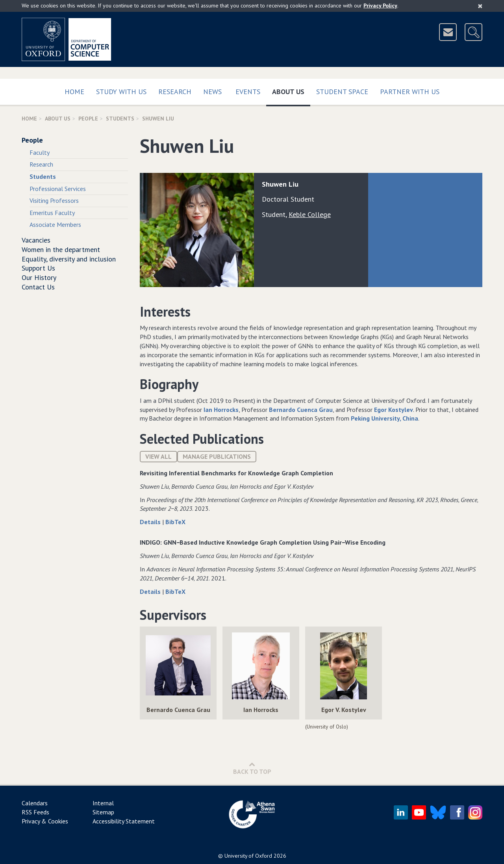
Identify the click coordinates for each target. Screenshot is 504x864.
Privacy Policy (380, 6)
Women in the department (61, 249)
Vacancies (36, 240)
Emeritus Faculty (52, 213)
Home (74, 92)
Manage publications (217, 456)
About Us (291, 90)
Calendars (35, 803)
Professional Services (58, 189)
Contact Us (38, 287)
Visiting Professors (54, 200)
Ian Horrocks (221, 410)
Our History (39, 277)
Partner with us (410, 92)
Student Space (342, 92)
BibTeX (175, 522)
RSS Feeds (35, 812)
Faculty (40, 152)
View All (158, 456)
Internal (103, 803)
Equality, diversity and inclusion (69, 259)
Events (248, 92)
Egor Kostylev (394, 410)
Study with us (121, 92)
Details (151, 522)
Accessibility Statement (124, 821)
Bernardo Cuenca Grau (301, 410)
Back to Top (252, 768)
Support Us (38, 268)
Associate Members (55, 224)
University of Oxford (248, 856)
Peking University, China (384, 418)
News (212, 92)
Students (120, 119)
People (88, 119)
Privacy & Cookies (45, 821)
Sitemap (103, 812)
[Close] (480, 6)
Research (175, 92)
